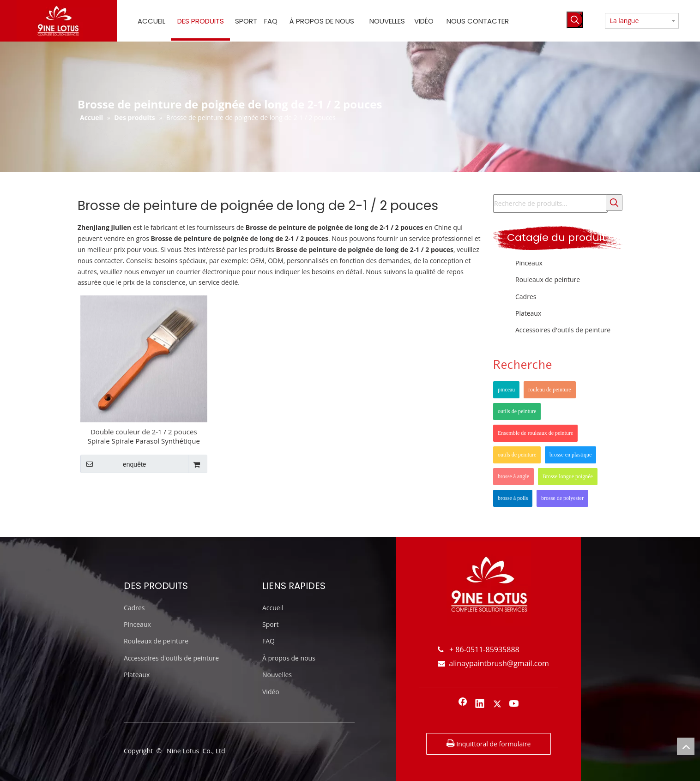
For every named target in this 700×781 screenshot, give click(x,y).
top (686, 746)
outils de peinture (517, 411)
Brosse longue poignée (568, 476)
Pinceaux (529, 263)
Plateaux (528, 313)
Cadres (526, 297)
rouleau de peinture (550, 390)
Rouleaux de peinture (548, 279)
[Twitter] (497, 704)
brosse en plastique (570, 455)
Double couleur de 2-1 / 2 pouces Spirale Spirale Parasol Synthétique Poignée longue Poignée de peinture (144, 436)
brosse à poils (513, 498)
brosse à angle (513, 476)
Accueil (273, 608)
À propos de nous (289, 658)
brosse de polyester (562, 498)
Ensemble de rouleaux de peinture (535, 433)
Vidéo (271, 692)
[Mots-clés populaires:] (575, 20)
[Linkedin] (480, 704)
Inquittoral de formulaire (489, 743)
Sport (270, 624)
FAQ (269, 641)
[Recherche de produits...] (550, 204)
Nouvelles (277, 675)
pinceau (506, 390)
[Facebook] (463, 704)
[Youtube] (514, 704)
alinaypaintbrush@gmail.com (493, 663)
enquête (113, 464)
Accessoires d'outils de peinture (563, 330)
